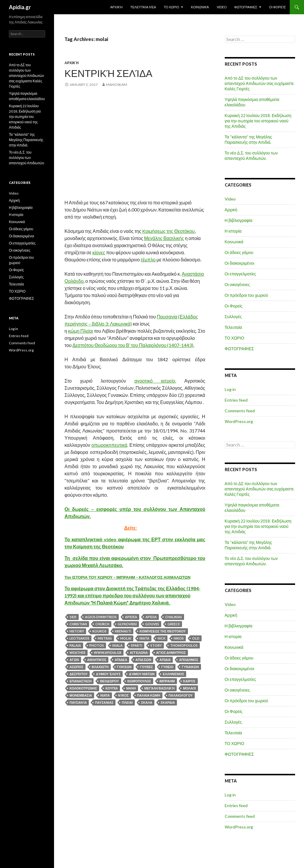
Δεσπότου (79, 674)
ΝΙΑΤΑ (105, 695)
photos (97, 645)
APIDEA (131, 617)
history (77, 631)
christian (78, 624)
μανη (131, 688)
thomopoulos (184, 645)
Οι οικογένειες (237, 284)
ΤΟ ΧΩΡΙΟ (172, 7)
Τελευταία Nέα (143, 7)
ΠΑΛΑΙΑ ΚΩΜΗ (149, 695)
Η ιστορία (233, 231)
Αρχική (116, 7)
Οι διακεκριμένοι (240, 263)
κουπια (112, 688)
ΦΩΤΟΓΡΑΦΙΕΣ (246, 7)
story (156, 645)
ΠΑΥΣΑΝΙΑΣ (104, 702)
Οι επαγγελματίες (240, 274)
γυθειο (167, 667)
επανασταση (80, 681)
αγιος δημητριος (171, 652)
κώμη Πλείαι (80, 331)
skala (117, 645)
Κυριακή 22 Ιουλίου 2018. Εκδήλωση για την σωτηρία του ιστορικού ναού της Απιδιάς (258, 121)
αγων (74, 660)
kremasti (123, 631)
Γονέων (124, 667)
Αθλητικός (97, 660)
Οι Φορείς (277, 7)
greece (174, 624)
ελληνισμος (173, 674)
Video (222, 7)
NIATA (144, 638)
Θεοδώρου (109, 681)
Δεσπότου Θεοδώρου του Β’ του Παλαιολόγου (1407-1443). (133, 345)
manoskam (117, 85)
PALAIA (75, 645)
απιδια (165, 660)
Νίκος (123, 695)
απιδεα (121, 660)
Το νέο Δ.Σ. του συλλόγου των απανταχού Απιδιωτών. (251, 156)
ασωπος (76, 667)
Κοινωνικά (200, 7)
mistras (105, 638)
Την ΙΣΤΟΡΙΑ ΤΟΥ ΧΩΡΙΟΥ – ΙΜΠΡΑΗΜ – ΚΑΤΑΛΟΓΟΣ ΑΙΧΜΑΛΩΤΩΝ (127, 577)
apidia (151, 617)
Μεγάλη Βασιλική (159, 688)
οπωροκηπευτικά (109, 445)
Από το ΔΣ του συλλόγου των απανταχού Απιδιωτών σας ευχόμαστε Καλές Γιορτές (259, 83)
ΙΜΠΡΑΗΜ (167, 681)
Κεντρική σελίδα (108, 73)
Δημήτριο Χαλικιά (149, 603)
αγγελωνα (139, 652)
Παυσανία (167, 317)
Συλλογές (233, 317)
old (196, 638)
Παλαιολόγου (181, 695)
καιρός (189, 681)
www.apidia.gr (108, 652)
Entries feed (236, 400)
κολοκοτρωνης (83, 688)
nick (161, 638)
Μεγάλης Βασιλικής (164, 238)
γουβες (146, 667)
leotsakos (79, 638)
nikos (179, 638)
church (102, 624)
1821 (73, 617)
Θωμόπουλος (139, 681)
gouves (152, 624)
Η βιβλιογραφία (239, 220)
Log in (230, 389)
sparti (137, 645)
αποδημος (189, 660)
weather (77, 652)
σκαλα (147, 702)
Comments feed (240, 411)
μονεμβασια (81, 695)
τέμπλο (148, 259)
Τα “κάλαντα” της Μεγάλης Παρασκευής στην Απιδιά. (248, 139)
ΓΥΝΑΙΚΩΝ (190, 667)
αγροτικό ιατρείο (155, 381)
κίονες (99, 252)
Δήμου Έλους (108, 674)
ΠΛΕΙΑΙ (127, 702)
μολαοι (189, 688)
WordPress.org (239, 421)
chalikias (174, 617)
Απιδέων (143, 660)
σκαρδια (168, 702)
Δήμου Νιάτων (142, 674)
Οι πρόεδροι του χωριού (247, 295)
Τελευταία (233, 327)
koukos (99, 631)
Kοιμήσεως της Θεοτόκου (168, 231)
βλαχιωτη (100, 667)
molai (126, 638)
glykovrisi (127, 624)
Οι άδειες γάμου (239, 252)
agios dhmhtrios (101, 617)
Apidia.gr (20, 7)
